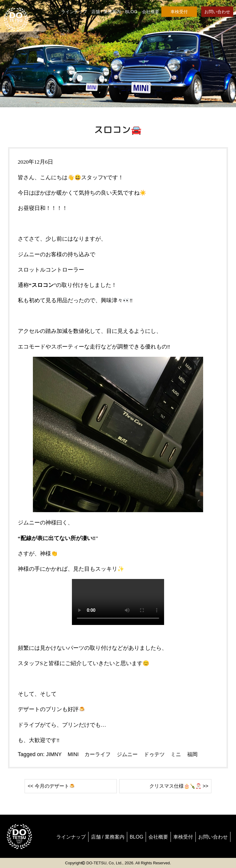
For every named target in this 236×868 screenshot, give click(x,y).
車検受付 (179, 12)
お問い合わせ (217, 12)
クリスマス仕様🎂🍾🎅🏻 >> (175, 786)
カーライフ (99, 754)
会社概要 (151, 12)
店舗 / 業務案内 (106, 12)
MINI (74, 754)
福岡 (198, 754)
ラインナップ (74, 12)
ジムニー (130, 754)
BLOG (131, 12)
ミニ (181, 754)
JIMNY (54, 754)
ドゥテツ (159, 754)
